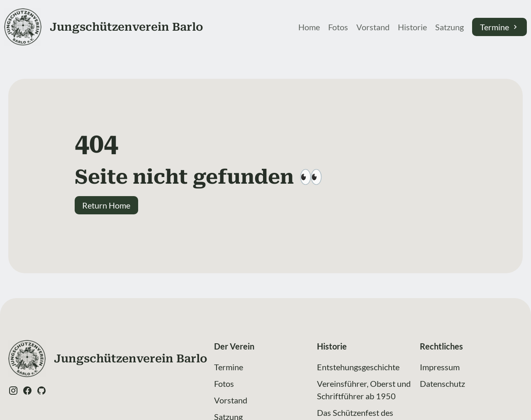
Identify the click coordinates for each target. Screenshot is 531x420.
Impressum (440, 367)
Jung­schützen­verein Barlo (127, 27)
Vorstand (373, 27)
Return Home (106, 205)
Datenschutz (442, 384)
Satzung (449, 27)
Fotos (338, 27)
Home (309, 27)
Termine (500, 27)
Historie (412, 27)
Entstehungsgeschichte (358, 367)
